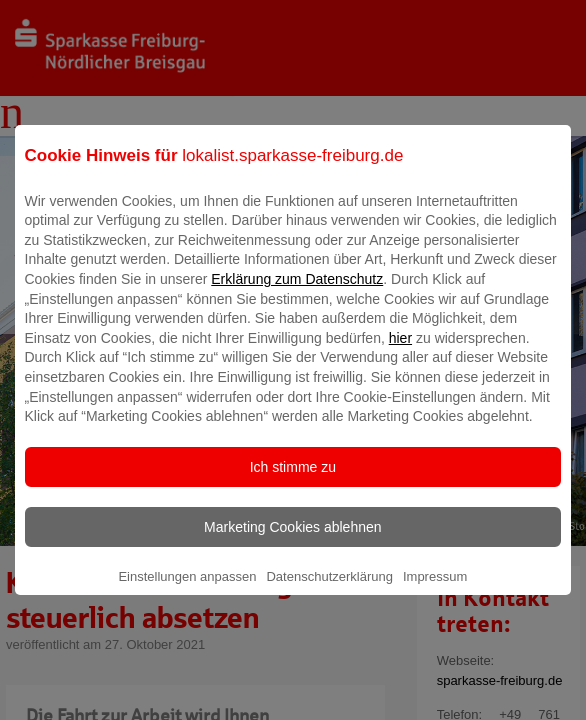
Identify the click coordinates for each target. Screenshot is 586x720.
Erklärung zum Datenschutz (297, 293)
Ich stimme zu (293, 481)
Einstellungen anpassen (187, 590)
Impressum (435, 590)
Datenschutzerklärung (329, 590)
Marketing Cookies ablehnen (292, 541)
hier (400, 352)
